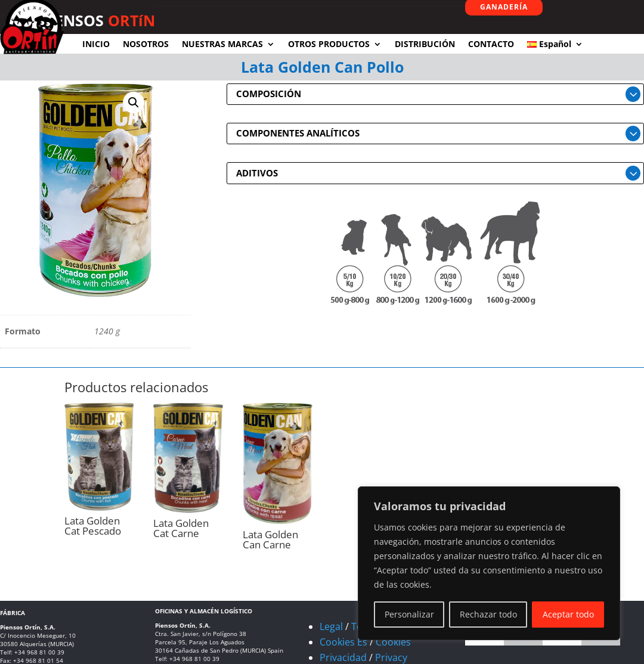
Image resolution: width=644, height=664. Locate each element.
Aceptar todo (568, 614)
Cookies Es (343, 642)
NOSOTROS (146, 44)
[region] (489, 563)
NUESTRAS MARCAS (222, 44)
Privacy (391, 657)
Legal (331, 626)
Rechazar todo (488, 614)
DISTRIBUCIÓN (425, 44)
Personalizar (409, 614)
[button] (134, 103)
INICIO (96, 44)
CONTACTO (491, 44)
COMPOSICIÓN (269, 94)
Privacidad (343, 657)
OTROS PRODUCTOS (329, 44)
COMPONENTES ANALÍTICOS (298, 133)
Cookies (393, 642)
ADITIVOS (257, 173)
